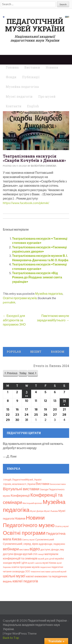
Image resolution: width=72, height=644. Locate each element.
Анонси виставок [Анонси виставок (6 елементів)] (58, 484)
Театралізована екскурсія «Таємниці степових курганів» (39, 267)
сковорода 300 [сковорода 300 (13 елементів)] (21, 571)
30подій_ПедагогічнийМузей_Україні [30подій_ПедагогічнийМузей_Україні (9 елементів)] (22, 480)
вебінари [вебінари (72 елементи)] (11, 549)
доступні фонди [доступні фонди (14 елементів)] (12, 554)
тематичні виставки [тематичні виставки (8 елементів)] (41, 572)
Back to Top (11, 638)
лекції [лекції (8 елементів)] (41, 554)
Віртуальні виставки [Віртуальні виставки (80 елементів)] (21, 489)
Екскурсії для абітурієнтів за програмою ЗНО (14, 320)
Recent (36, 352)
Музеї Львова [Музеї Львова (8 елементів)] (51, 511)
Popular (14, 352)
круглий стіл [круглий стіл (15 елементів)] (30, 554)
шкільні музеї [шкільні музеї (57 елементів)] (14, 576)
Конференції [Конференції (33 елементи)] (20, 495)
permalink (9, 302)
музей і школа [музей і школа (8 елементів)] (35, 563)
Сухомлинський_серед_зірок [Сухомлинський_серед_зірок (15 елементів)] (20, 544)
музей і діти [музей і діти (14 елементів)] (20, 563)
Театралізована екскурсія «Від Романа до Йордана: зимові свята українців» (37, 277)
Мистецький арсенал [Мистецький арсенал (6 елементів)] (32, 503)
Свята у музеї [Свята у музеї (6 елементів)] (28, 540)
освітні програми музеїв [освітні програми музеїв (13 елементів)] (25, 567)
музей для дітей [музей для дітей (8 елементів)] (46, 559)
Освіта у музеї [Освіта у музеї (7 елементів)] (62, 526)
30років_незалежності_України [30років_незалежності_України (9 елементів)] (19, 484)
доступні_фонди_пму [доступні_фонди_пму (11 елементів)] (52, 550)
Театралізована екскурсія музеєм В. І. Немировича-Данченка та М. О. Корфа (40, 258)
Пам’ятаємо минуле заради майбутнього (53, 318)
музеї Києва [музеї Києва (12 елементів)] (49, 563)
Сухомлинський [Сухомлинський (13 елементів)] (45, 539)
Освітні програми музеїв (20, 298)
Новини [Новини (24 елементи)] (20, 518)
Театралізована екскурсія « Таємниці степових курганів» (40, 241)
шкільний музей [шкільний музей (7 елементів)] (59, 572)
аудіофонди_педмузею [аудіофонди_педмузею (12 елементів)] (52, 544)
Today (23, 373)
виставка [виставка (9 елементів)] (24, 550)
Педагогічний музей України (35, 25)
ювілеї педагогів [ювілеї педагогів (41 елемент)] (25, 581)
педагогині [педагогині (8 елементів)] (46, 567)
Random (58, 352)
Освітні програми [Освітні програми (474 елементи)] (24, 533)
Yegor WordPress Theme (20, 634)
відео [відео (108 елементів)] (35, 549)
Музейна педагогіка (49, 294)
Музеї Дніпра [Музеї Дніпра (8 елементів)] (37, 511)
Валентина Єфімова (44, 166)
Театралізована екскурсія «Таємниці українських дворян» (39, 249)
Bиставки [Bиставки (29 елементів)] (43, 484)
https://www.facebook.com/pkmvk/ (26, 203)
